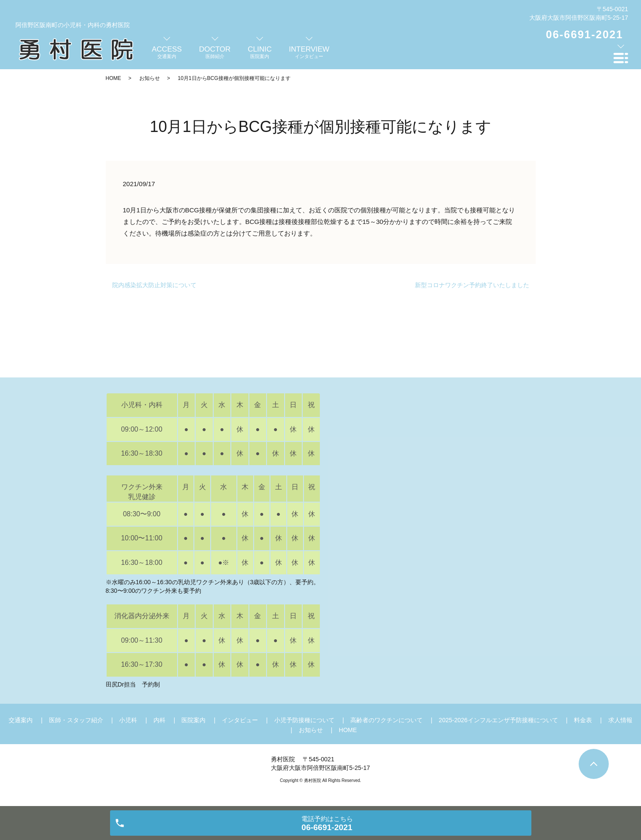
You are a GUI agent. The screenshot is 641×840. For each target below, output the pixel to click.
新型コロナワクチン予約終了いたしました (472, 285)
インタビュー (240, 720)
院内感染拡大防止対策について (154, 285)
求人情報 (620, 720)
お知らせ (150, 78)
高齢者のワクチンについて (386, 720)
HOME (113, 78)
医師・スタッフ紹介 (76, 720)
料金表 (583, 720)
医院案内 (193, 720)
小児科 (128, 720)
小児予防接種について (304, 720)
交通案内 (21, 720)
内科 (159, 720)
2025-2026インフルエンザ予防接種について (498, 720)
